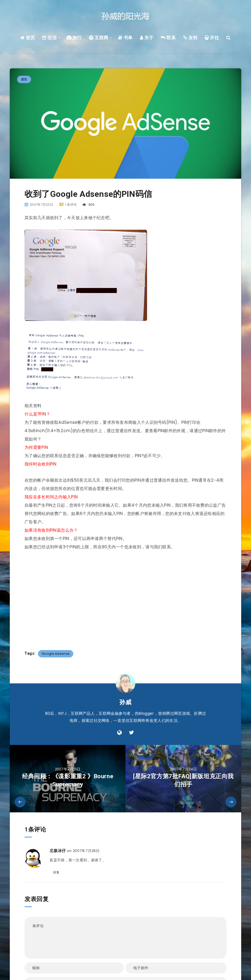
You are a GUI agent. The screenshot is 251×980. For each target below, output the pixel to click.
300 (88, 205)
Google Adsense (56, 654)
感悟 (24, 79)
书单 (125, 38)
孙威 (125, 702)
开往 (212, 38)
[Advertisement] (125, 597)
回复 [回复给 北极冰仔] (56, 872)
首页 (28, 38)
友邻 (190, 38)
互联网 (99, 38)
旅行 (74, 38)
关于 (147, 38)
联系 (168, 38)
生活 (49, 38)
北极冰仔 (58, 851)
